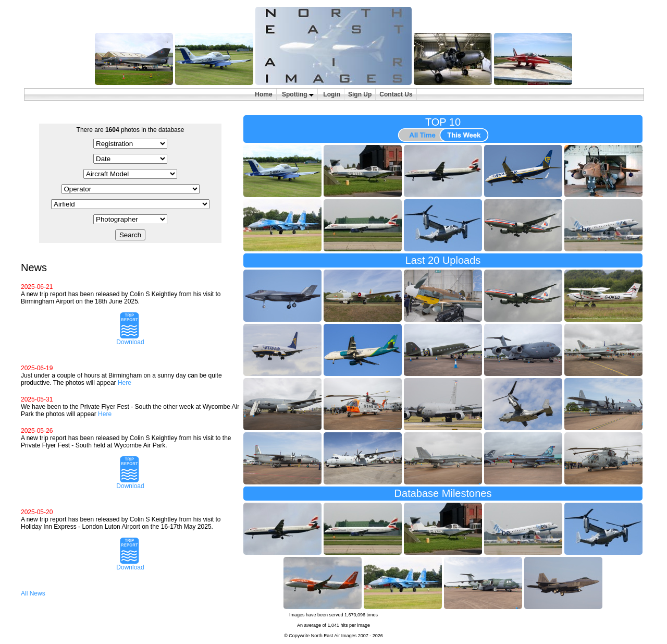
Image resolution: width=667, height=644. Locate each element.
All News (33, 593)
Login (332, 94)
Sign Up (360, 94)
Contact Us (396, 94)
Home (263, 94)
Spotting (298, 94)
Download (130, 339)
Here (125, 383)
